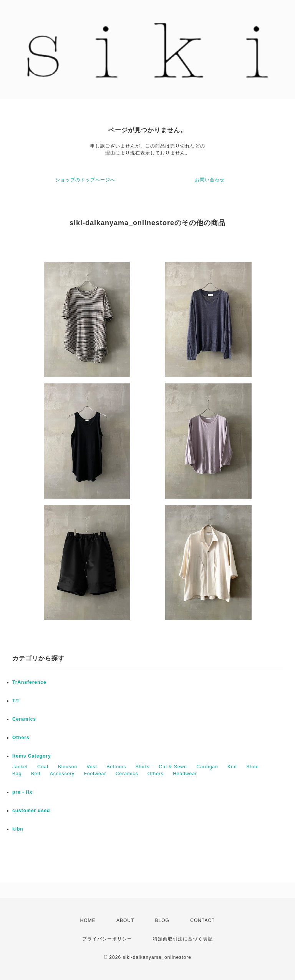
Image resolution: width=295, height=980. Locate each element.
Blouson (68, 767)
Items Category (32, 756)
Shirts (143, 767)
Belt (36, 774)
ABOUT (125, 920)
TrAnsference (29, 682)
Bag (17, 774)
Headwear (185, 774)
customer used (31, 811)
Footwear (95, 774)
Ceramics (24, 719)
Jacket (20, 767)
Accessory (62, 774)
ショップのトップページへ (85, 180)
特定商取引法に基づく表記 (183, 939)
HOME (88, 920)
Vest (92, 767)
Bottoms (116, 767)
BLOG (162, 920)
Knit (232, 767)
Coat (43, 767)
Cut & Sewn (173, 767)
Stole (252, 767)
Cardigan (207, 767)
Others (21, 738)
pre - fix (22, 792)
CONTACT (202, 920)
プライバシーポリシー (107, 939)
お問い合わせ (210, 180)
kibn (18, 829)
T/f (16, 701)
